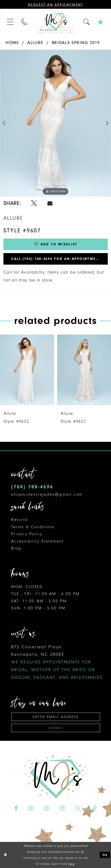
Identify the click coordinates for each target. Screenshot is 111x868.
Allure (35, 43)
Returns (19, 520)
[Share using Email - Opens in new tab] (50, 203)
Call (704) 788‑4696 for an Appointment (56, 259)
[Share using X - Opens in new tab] (34, 203)
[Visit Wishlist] (101, 22)
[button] (11, 22)
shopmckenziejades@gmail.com (47, 494)
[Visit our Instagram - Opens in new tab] (31, 808)
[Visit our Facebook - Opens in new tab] (16, 808)
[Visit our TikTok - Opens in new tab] (94, 808)
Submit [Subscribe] (56, 728)
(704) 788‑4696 (32, 487)
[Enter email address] (56, 717)
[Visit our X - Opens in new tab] (78, 808)
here (71, 864)
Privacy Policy (27, 534)
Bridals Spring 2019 (76, 43)
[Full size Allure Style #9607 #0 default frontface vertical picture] (55, 123)
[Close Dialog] (5, 855)
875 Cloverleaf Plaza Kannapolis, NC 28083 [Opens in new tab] (57, 662)
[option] (55, 123)
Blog (16, 548)
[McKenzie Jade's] (55, 22)
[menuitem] (11, 22)
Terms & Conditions (33, 527)
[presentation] (27, 370)
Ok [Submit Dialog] (105, 855)
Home (12, 43)
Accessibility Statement (37, 541)
